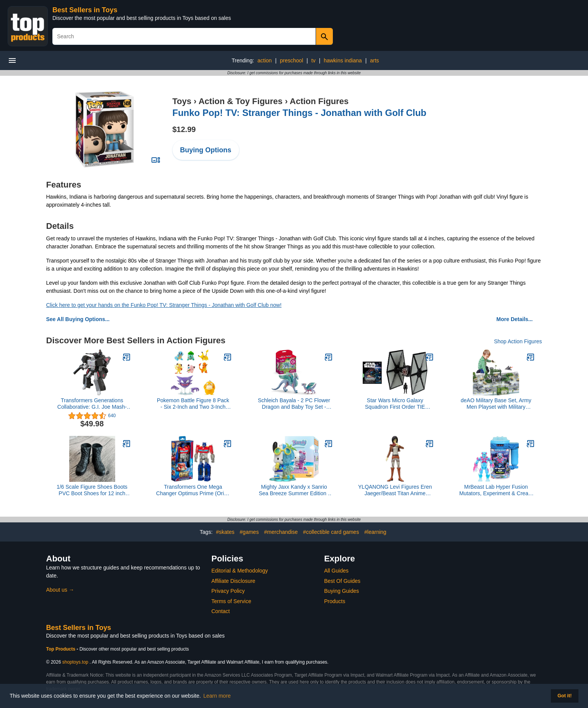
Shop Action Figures (518, 341)
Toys (182, 101)
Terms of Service (231, 601)
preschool (292, 60)
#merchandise (281, 532)
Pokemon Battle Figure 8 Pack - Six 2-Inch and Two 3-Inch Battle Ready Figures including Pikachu (193, 404)
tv (314, 60)
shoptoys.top (75, 662)
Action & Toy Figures (241, 101)
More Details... (515, 319)
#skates (225, 532)
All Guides (336, 571)
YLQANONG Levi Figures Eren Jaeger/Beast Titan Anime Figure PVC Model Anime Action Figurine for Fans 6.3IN (395, 490)
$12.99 (184, 129)
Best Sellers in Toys (85, 10)
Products (335, 601)
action (265, 60)
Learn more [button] (217, 696)
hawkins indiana (343, 60)
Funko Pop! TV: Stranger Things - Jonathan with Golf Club (300, 113)
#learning (375, 532)
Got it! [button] (564, 696)
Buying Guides (341, 591)
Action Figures (319, 101)
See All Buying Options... (78, 319)
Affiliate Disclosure (234, 581)
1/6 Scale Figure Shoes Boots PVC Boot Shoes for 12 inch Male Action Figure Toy (92, 490)
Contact (221, 611)
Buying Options (206, 150)
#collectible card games (331, 532)
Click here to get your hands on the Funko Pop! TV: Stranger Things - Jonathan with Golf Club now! (164, 305)
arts (374, 60)
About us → (60, 590)
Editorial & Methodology (240, 571)
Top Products (62, 649)
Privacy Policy (228, 591)
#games (249, 532)
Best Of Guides (342, 581)
